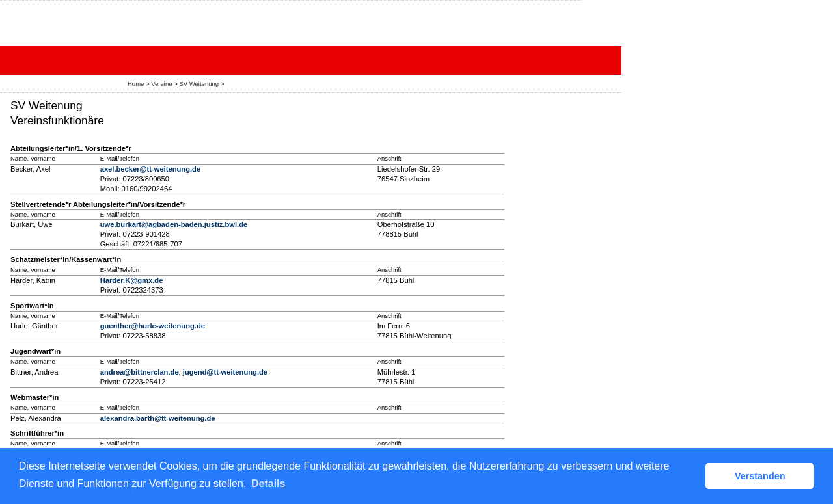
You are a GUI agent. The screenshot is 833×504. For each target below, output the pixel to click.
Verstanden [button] (760, 476)
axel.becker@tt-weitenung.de (151, 169)
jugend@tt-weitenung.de (225, 372)
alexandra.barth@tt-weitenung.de (158, 418)
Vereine (161, 84)
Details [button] (268, 484)
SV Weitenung (199, 84)
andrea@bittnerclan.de (140, 372)
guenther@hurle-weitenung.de (153, 326)
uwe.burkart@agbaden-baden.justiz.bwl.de (174, 224)
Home (136, 84)
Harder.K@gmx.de (132, 280)
